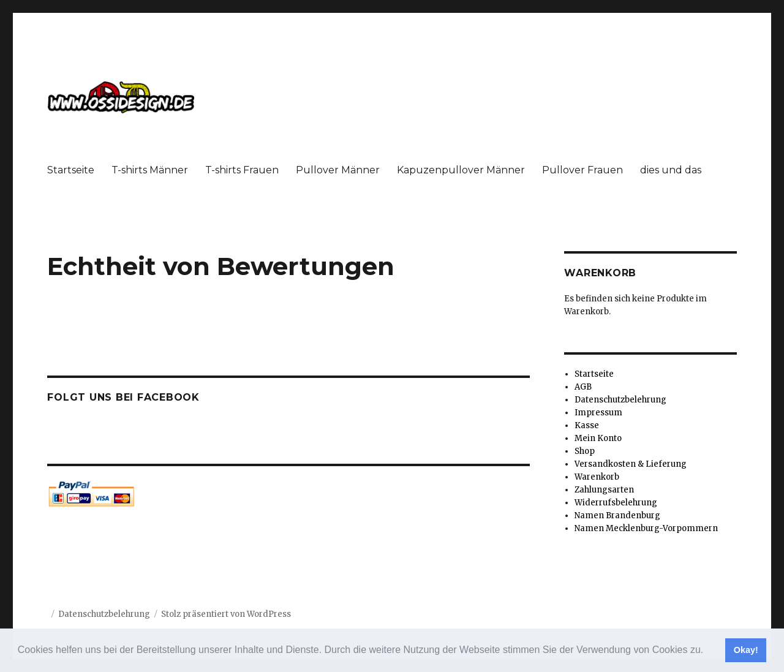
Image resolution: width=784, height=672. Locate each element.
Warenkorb (597, 477)
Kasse (587, 425)
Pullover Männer (338, 170)
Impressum (598, 413)
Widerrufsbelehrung (616, 503)
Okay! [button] (746, 650)
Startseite (71, 170)
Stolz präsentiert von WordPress (226, 614)
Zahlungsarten (604, 490)
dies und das (671, 170)
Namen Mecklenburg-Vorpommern (646, 528)
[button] (708, 651)
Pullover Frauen (582, 170)
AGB (583, 387)
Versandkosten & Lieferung (631, 464)
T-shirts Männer (150, 170)
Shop (585, 451)
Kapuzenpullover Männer (461, 170)
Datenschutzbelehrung (620, 400)
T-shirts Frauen (242, 170)
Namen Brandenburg (617, 515)
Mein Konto (598, 438)
